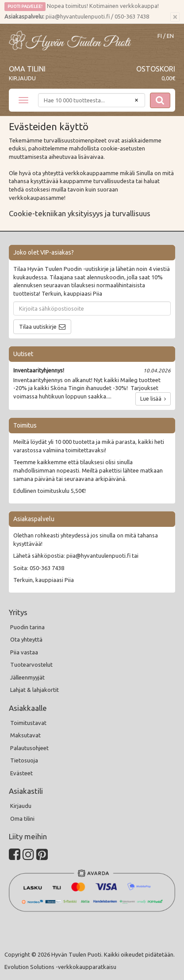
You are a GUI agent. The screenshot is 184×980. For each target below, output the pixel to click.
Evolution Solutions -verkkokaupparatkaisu (60, 967)
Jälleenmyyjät (27, 677)
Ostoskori (156, 69)
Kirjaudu (22, 78)
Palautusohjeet (29, 748)
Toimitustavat (28, 723)
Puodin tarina (27, 627)
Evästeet (21, 773)
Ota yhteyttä (26, 639)
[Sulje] (175, 17)
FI (160, 36)
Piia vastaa (24, 652)
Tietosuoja (24, 760)
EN (170, 36)
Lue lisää (153, 399)
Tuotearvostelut (31, 665)
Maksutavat (25, 735)
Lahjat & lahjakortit (34, 690)
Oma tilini (27, 69)
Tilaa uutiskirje (38, 327)
